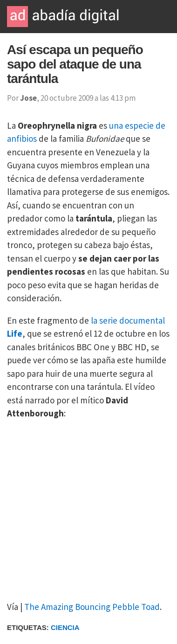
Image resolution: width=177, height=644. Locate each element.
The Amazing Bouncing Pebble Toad (92, 607)
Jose (28, 98)
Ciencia (65, 627)
